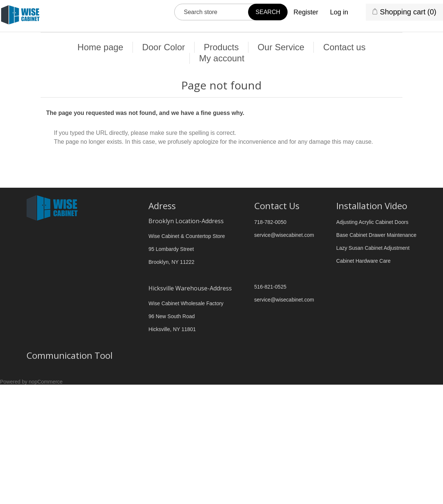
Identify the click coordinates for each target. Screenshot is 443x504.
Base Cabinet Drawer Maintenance (376, 235)
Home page (100, 47)
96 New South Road (171, 316)
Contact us (344, 47)
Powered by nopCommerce (31, 382)
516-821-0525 (270, 287)
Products (221, 47)
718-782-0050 (270, 222)
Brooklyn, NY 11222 (171, 262)
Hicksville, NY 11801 (172, 329)
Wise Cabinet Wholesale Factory (186, 303)
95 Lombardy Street (171, 249)
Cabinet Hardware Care (363, 261)
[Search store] (231, 12)
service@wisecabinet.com (284, 235)
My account (222, 58)
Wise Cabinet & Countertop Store (187, 236)
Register (306, 12)
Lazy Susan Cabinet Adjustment (373, 248)
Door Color (164, 47)
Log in (339, 12)
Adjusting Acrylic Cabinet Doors (372, 222)
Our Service (281, 47)
